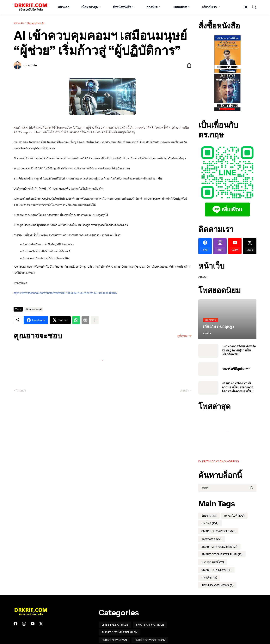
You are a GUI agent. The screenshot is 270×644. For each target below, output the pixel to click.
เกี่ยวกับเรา (209, 7)
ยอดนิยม (152, 7)
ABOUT (203, 277)
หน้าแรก (64, 7)
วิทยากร (209, 516)
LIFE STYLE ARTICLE (115, 625)
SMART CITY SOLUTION (219, 547)
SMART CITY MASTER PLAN (222, 554)
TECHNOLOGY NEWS (217, 585)
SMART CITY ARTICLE (218, 531)
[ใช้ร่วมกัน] (187, 65)
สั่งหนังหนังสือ (122, 7)
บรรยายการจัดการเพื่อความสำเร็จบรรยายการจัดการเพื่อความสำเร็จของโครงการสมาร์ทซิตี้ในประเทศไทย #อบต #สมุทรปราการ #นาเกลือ (239, 387)
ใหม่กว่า (21, 391)
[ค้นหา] (253, 7)
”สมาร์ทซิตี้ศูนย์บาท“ (236, 369)
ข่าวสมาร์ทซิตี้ (213, 562)
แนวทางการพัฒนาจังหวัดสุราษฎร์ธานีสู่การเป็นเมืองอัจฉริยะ (239, 350)
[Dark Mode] (244, 7)
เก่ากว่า (184, 391)
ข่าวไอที (210, 523)
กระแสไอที (234, 516)
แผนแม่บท (180, 7)
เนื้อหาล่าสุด (89, 7)
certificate (212, 539)
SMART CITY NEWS (216, 570)
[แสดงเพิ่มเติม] (95, 320)
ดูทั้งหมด (182, 336)
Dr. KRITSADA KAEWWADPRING (219, 461)
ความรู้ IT (209, 578)
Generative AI (35, 23)
